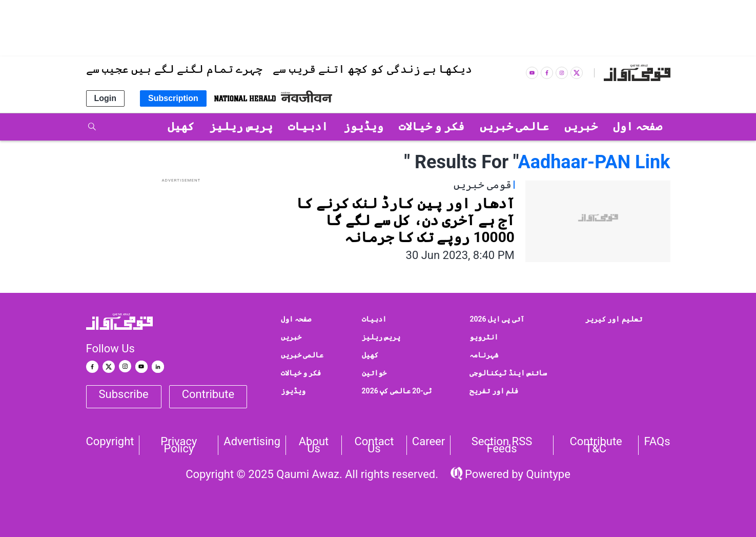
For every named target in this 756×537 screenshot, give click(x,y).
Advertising (252, 442)
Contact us (374, 445)
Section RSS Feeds (502, 445)
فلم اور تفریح (494, 391)
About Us (314, 445)
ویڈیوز (293, 391)
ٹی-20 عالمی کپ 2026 (397, 391)
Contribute (208, 394)
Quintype (547, 474)
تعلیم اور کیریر (614, 319)
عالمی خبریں (302, 355)
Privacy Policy (179, 445)
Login (106, 98)
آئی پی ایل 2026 (497, 319)
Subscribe (124, 394)
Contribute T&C (596, 445)
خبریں (291, 337)
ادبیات (374, 319)
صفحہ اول (296, 319)
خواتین (374, 373)
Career (428, 442)
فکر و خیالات (301, 373)
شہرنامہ (484, 355)
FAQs (657, 442)
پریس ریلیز (381, 337)
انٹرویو (484, 337)
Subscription (173, 98)
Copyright (110, 442)
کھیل (370, 355)
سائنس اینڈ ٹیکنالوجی (508, 373)
